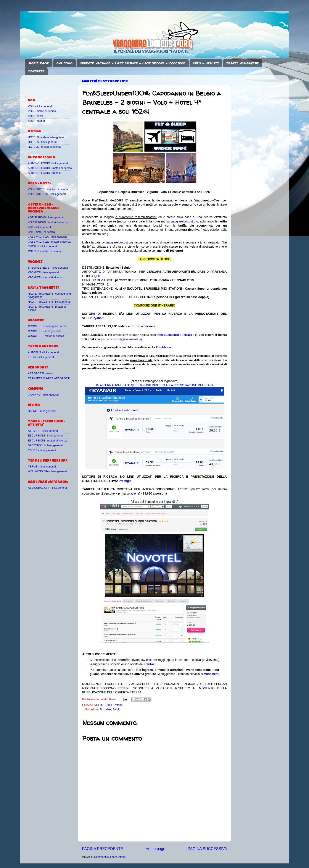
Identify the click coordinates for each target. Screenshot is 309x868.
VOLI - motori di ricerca (42, 111)
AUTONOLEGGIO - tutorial (44, 173)
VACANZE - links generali (43, 273)
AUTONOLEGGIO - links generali (48, 163)
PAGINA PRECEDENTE (103, 849)
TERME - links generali (42, 467)
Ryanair (98, 318)
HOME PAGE (39, 63)
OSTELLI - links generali (43, 247)
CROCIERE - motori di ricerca (46, 336)
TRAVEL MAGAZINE (243, 63)
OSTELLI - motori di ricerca (44, 251)
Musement (211, 674)
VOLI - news (35, 116)
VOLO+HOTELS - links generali (47, 194)
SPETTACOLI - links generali (45, 445)
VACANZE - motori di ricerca (45, 277)
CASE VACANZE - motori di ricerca (49, 242)
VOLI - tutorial (36, 121)
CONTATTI (36, 71)
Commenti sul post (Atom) (110, 857)
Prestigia (125, 481)
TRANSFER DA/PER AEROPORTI (49, 378)
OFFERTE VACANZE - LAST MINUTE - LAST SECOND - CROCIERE (133, 63)
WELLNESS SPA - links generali (47, 471)
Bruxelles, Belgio (110, 709)
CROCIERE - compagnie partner (48, 326)
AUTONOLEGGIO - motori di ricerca (50, 168)
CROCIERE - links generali (44, 331)
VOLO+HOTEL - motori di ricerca (48, 189)
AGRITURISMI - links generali (46, 217)
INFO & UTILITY (206, 63)
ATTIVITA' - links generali (43, 431)
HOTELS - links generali (43, 142)
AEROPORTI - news (40, 373)
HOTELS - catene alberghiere (46, 137)
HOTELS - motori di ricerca (44, 147)
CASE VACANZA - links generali (47, 237)
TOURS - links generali (42, 450)
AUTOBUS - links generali (44, 352)
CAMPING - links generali (43, 395)
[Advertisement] (53, 85)
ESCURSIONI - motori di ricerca (47, 441)
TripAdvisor (163, 347)
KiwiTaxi (149, 664)
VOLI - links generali (40, 106)
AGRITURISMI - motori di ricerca (48, 222)
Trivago (187, 335)
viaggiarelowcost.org (184, 221)
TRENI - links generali (41, 357)
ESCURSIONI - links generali (46, 436)
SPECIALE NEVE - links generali (48, 268)
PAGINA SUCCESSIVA (207, 849)
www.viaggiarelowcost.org (126, 339)
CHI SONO (64, 63)
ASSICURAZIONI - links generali (48, 488)
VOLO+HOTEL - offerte (109, 705)
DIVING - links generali (42, 411)
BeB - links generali (40, 227)
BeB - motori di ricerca (41, 232)
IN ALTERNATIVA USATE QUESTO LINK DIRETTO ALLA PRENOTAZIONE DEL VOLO (154, 385)
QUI (97, 276)
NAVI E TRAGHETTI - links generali (50, 302)
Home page (155, 849)
